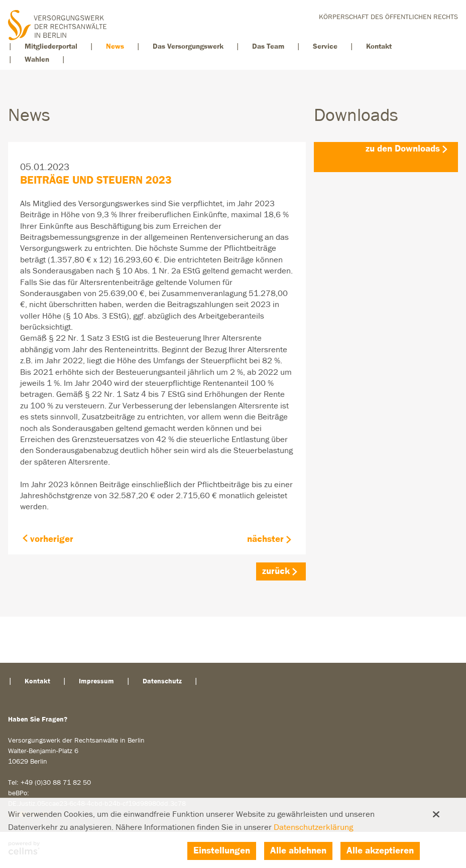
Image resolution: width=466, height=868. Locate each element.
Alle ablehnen (298, 851)
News (115, 46)
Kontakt (379, 46)
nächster (265, 539)
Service (325, 46)
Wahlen (37, 59)
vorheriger (52, 539)
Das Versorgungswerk (188, 46)
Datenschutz (162, 681)
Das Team (268, 46)
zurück (276, 571)
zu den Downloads (403, 149)
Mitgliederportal (51, 46)
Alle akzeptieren (380, 851)
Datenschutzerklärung (313, 828)
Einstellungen (222, 851)
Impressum (96, 681)
